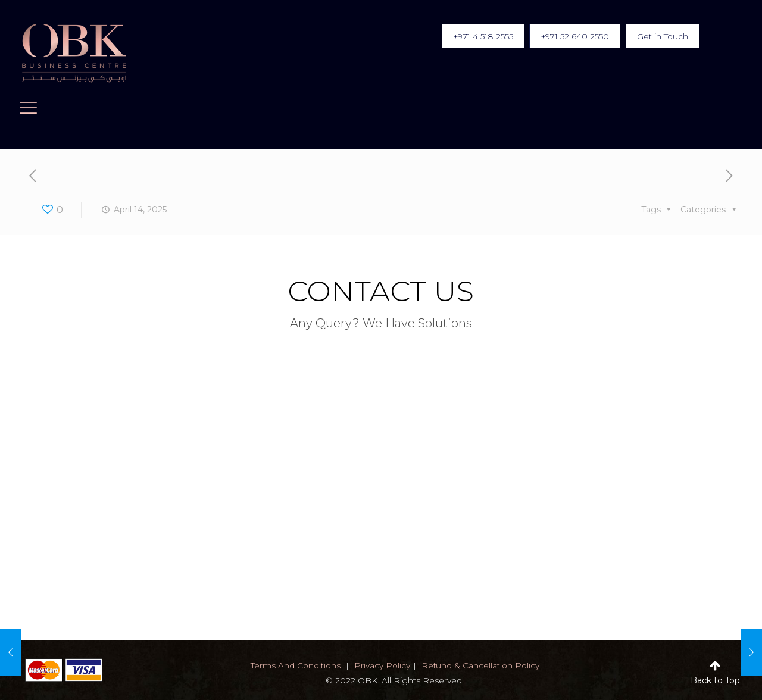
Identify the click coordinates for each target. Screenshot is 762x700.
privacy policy (382, 665)
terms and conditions (294, 665)
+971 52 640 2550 (570, 36)
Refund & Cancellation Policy (481, 665)
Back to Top (715, 680)
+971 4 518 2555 (475, 36)
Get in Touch (661, 36)
